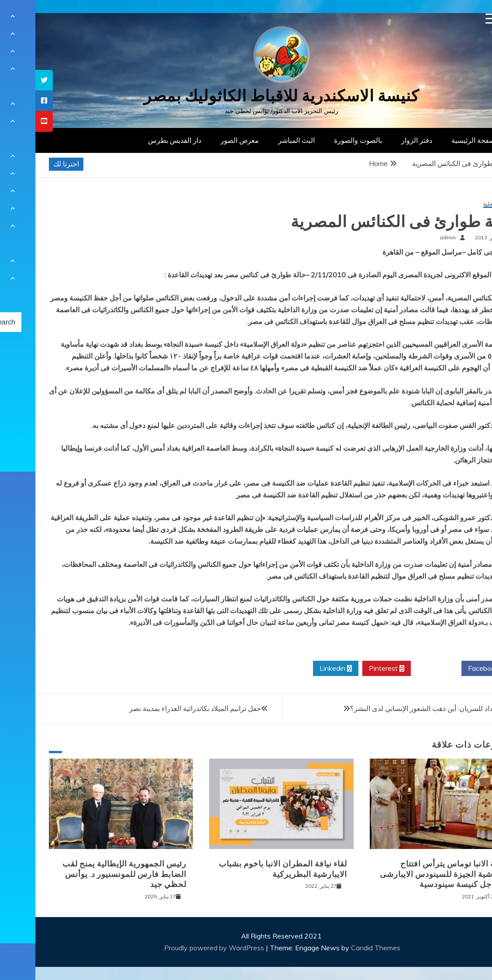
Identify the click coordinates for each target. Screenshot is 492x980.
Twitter (401, 669)
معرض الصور (204, 140)
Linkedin (300, 669)
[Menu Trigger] (456, 19)
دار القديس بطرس (139, 140)
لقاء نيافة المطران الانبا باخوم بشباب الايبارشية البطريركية (248, 869)
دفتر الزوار (381, 140)
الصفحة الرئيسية (440, 140)
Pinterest (351, 669)
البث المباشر (261, 140)
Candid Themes (340, 948)
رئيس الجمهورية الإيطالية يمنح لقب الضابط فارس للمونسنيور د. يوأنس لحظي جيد (89, 874)
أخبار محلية (460, 204)
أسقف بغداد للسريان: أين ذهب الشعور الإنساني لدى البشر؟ (399, 708)
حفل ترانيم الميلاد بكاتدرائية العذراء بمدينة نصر (160, 708)
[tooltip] (9, 80)
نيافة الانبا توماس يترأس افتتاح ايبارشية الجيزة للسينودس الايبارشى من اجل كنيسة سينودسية (408, 874)
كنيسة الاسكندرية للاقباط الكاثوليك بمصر (246, 96)
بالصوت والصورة (323, 140)
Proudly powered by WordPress (180, 948)
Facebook (451, 669)
